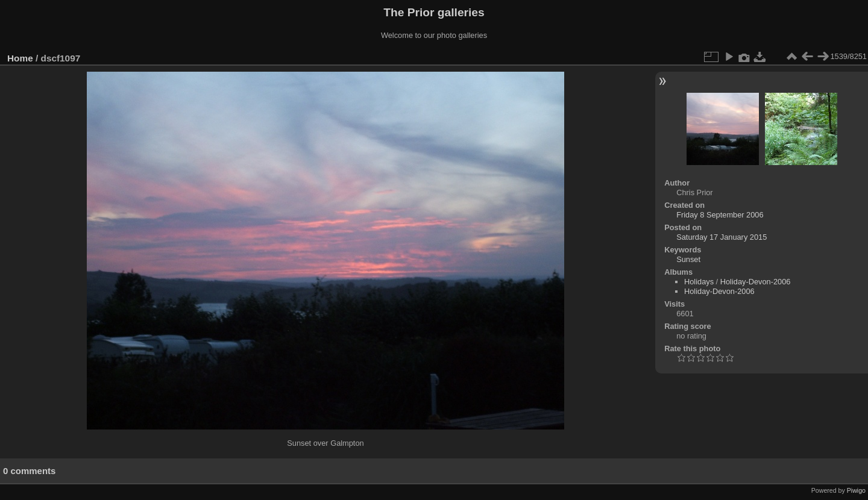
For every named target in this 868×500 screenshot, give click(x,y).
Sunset (688, 259)
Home (20, 58)
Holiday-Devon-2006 (756, 282)
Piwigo (856, 490)
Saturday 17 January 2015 (722, 237)
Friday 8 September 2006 (720, 215)
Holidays (699, 282)
